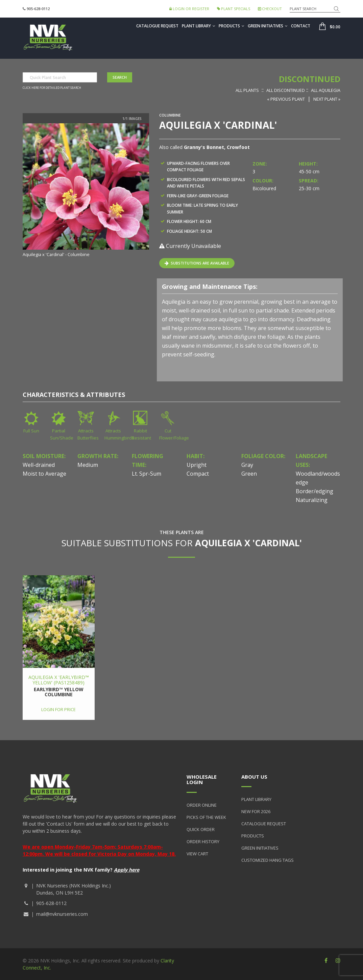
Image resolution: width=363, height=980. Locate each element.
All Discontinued (286, 90)
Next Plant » (327, 99)
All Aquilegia (326, 90)
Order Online (202, 805)
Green (249, 474)
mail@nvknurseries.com (62, 914)
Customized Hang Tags (268, 860)
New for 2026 (256, 811)
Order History (203, 841)
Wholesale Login (202, 780)
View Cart (197, 854)
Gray (247, 465)
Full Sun (31, 431)
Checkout (270, 9)
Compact (198, 474)
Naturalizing (312, 500)
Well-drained (39, 465)
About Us (254, 777)
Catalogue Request (157, 26)
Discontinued (310, 79)
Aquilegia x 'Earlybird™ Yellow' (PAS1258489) (59, 680)
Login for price (58, 709)
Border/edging (314, 491)
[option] (86, 191)
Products (232, 26)
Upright (197, 465)
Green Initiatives (268, 26)
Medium (88, 465)
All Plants (247, 90)
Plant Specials (234, 9)
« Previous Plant (286, 99)
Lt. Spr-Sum (147, 474)
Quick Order (201, 829)
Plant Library (199, 26)
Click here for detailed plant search (52, 88)
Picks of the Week (206, 817)
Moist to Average (44, 474)
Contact (301, 26)
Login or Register (189, 9)
